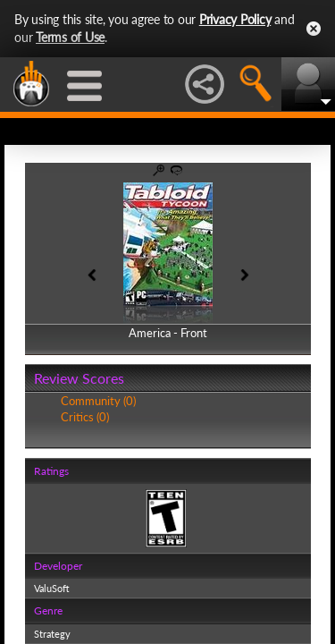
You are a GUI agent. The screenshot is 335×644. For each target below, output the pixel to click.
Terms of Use (70, 37)
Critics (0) (85, 417)
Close (314, 29)
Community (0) (98, 401)
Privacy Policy (235, 19)
